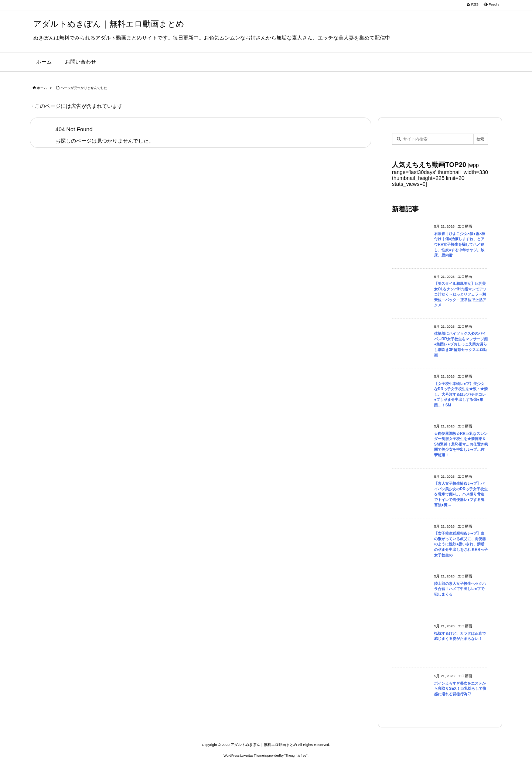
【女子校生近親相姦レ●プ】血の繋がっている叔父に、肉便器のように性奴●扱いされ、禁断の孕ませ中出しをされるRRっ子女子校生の (461, 544)
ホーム (42, 88)
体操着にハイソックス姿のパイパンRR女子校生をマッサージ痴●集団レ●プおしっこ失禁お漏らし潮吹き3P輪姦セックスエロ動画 (461, 344)
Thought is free (296, 756)
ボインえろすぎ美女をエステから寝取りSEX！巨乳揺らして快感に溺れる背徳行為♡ (460, 689)
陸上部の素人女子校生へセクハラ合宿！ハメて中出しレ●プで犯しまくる (460, 589)
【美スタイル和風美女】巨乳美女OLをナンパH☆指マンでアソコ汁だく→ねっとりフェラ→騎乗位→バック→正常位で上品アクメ (460, 294)
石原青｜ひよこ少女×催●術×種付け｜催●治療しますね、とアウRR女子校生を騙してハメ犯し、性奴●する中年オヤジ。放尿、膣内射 (460, 244)
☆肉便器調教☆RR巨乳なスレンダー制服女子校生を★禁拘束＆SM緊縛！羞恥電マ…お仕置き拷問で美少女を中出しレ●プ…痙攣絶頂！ (461, 444)
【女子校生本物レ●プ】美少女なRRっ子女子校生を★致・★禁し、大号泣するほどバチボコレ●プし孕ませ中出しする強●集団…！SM (461, 394)
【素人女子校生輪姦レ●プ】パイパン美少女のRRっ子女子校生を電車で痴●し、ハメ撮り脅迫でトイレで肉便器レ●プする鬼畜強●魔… (461, 494)
